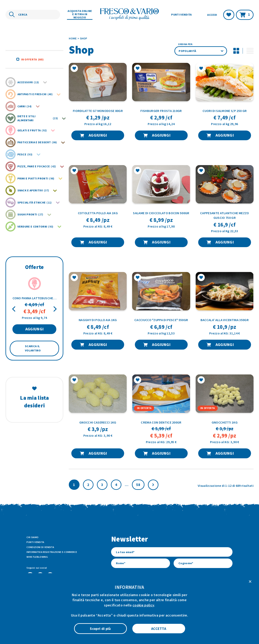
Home (73, 38)
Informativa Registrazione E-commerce (52, 552)
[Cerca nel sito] (33, 15)
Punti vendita (181, 15)
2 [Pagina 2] (88, 485)
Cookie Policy (142, 626)
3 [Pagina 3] (102, 485)
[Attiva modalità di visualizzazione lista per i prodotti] (250, 51)
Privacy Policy (163, 626)
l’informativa (162, 591)
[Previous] (14, 309)
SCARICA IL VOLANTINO (33, 348)
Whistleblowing (37, 557)
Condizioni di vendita (40, 547)
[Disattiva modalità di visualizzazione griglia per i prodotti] (236, 51)
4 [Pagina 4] (116, 485)
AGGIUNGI (34, 329)
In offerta (32, 59)
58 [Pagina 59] (138, 485)
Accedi (212, 15)
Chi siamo (32, 537)
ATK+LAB (62, 635)
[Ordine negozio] (201, 51)
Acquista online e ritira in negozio (80, 14)
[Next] (55, 309)
